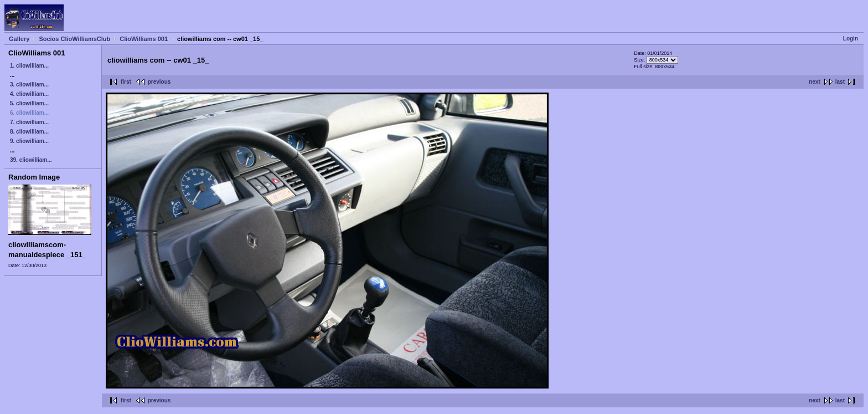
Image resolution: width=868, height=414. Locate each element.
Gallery (19, 39)
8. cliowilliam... (29, 132)
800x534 (665, 67)
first (126, 82)
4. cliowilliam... (29, 94)
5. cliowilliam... (29, 103)
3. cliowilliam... (29, 85)
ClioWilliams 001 (144, 39)
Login (851, 39)
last (840, 82)
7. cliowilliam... (29, 122)
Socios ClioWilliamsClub (74, 39)
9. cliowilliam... (29, 141)
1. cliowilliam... (29, 66)
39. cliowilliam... (31, 160)
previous (159, 82)
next (815, 82)
